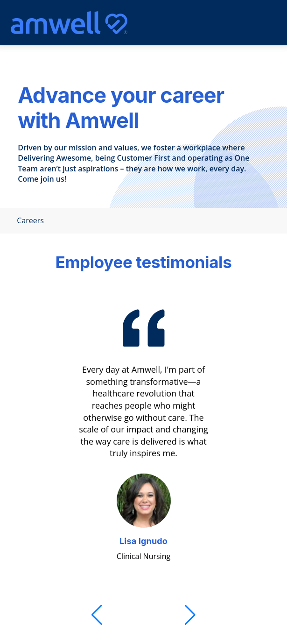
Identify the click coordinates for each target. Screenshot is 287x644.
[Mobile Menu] (249, 23)
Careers (27, 221)
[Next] (190, 615)
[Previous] (97, 615)
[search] (227, 23)
